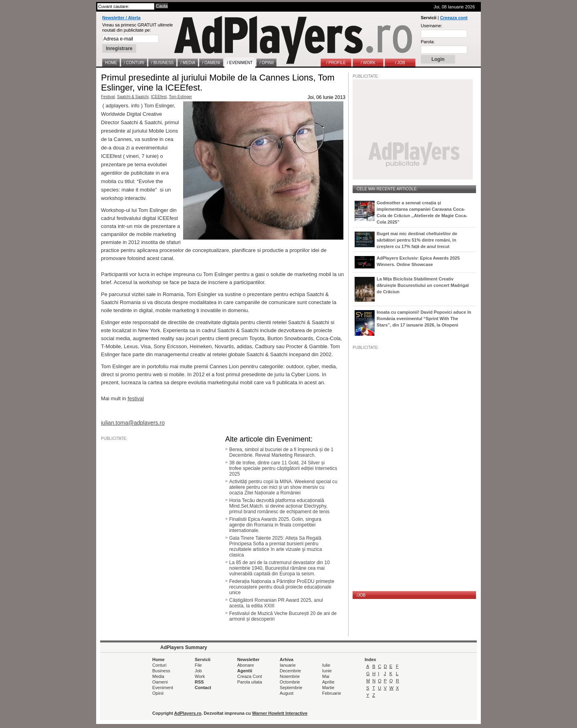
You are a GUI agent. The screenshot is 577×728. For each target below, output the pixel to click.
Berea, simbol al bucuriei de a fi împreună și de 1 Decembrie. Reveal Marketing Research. (281, 452)
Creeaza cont (454, 18)
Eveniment (163, 688)
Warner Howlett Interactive (280, 713)
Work (200, 676)
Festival (108, 97)
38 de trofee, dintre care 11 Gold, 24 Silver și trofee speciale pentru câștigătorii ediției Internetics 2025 (283, 468)
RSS (199, 682)
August (286, 693)
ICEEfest (159, 97)
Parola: (428, 42)
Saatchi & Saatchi (133, 97)
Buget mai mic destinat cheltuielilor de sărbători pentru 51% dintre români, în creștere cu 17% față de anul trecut (417, 240)
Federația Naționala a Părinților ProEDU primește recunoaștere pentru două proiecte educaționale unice (282, 587)
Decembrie (290, 671)
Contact (203, 688)
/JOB (361, 595)
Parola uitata (250, 682)
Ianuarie (288, 665)
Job (198, 671)
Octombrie (290, 682)
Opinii (158, 693)
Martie (328, 688)
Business (161, 671)
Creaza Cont (250, 676)
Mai (326, 676)
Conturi (159, 665)
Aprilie (328, 682)
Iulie (326, 665)
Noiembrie (290, 676)
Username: (432, 26)
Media (158, 676)
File (198, 665)
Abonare (246, 665)
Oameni (160, 682)
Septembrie (291, 688)
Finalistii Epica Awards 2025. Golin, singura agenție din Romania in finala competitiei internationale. (275, 525)
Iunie (327, 671)
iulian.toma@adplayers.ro (133, 423)
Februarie (332, 693)
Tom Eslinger (180, 97)
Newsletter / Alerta (121, 18)
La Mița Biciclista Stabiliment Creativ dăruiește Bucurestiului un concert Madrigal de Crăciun (423, 285)
